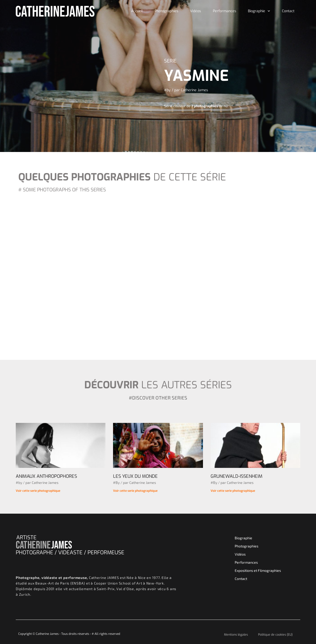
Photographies (167, 11)
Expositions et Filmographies (258, 570)
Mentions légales (236, 635)
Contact (288, 11)
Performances (225, 11)
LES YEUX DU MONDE (135, 476)
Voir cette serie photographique (38, 491)
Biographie (259, 11)
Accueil (137, 11)
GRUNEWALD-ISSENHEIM (236, 476)
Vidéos (195, 11)
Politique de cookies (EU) (275, 635)
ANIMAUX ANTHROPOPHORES (46, 476)
